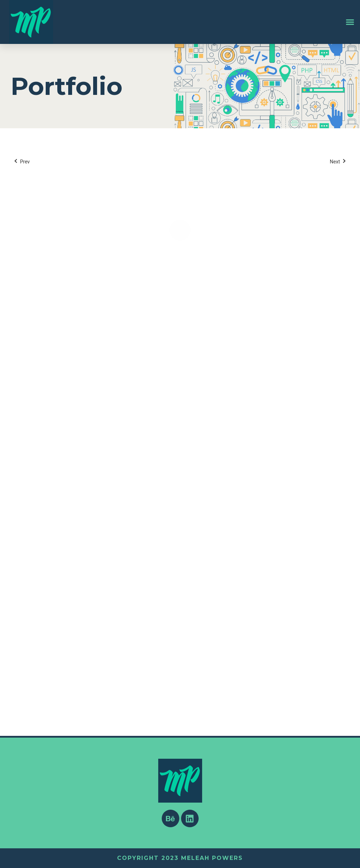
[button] (350, 22)
